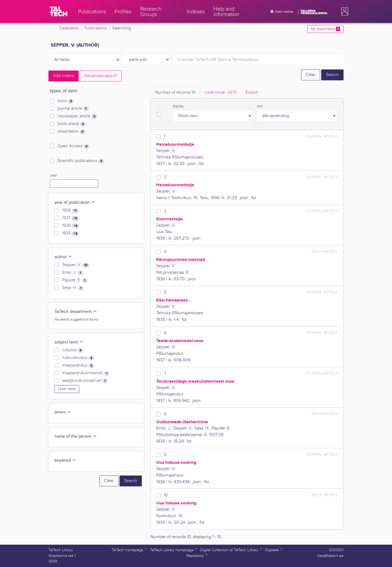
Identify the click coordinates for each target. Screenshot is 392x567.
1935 (71, 233)
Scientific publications (81, 161)
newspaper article (77, 116)
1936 (71, 226)
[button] (344, 11)
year (53, 175)
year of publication (75, 202)
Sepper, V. (76, 265)
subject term (69, 342)
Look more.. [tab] (220, 92)
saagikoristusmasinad (85, 381)
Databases (69, 28)
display (178, 106)
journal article (73, 109)
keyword (65, 460)
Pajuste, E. (75, 280)
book (66, 101)
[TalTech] (59, 11)
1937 (71, 218)
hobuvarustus (78, 358)
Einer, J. (73, 273)
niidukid (73, 350)
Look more (67, 389)
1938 (70, 211)
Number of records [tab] (175, 92)
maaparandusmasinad (86, 373)
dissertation (71, 132)
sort (260, 106)
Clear (311, 75)
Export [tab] (252, 92)
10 (166, 495)
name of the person (76, 436)
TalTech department (76, 312)
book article (72, 124)
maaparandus (78, 365)
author (63, 257)
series (63, 412)
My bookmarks (325, 29)
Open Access (73, 146)
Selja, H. (73, 288)
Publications (95, 28)
